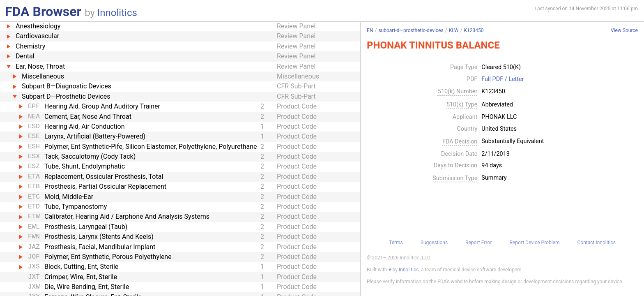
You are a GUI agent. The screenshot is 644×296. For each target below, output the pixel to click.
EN (370, 30)
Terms (396, 243)
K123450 (474, 30)
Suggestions (434, 243)
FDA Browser (43, 12)
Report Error (478, 243)
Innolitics (117, 13)
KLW (454, 30)
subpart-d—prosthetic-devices (411, 30)
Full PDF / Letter (503, 79)
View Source (624, 31)
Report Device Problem (534, 243)
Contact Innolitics (596, 243)
